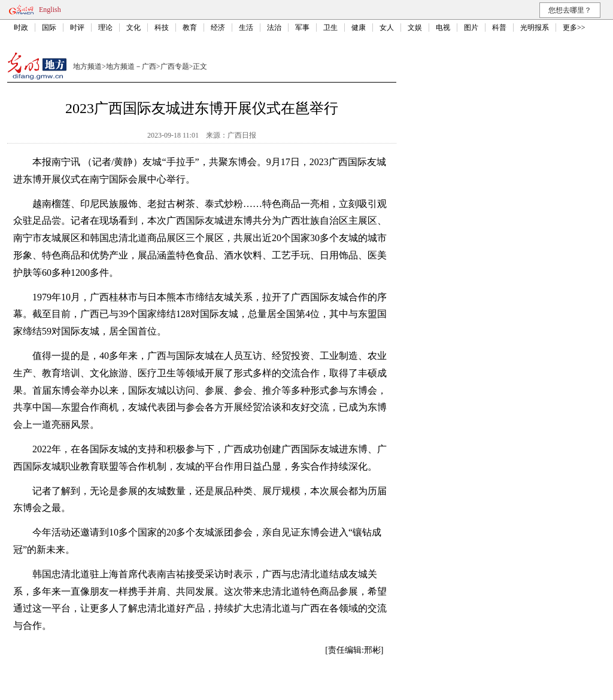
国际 (49, 28)
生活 (246, 28)
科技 (162, 28)
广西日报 (242, 135)
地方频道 (87, 66)
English (50, 10)
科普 (499, 28)
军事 (302, 28)
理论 (105, 28)
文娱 (415, 28)
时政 (21, 28)
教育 (190, 28)
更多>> (574, 28)
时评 (77, 28)
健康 (359, 28)
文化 (133, 28)
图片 (471, 28)
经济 (218, 28)
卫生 (330, 28)
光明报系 (535, 28)
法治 (274, 28)
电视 (443, 28)
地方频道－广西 (131, 66)
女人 (387, 28)
